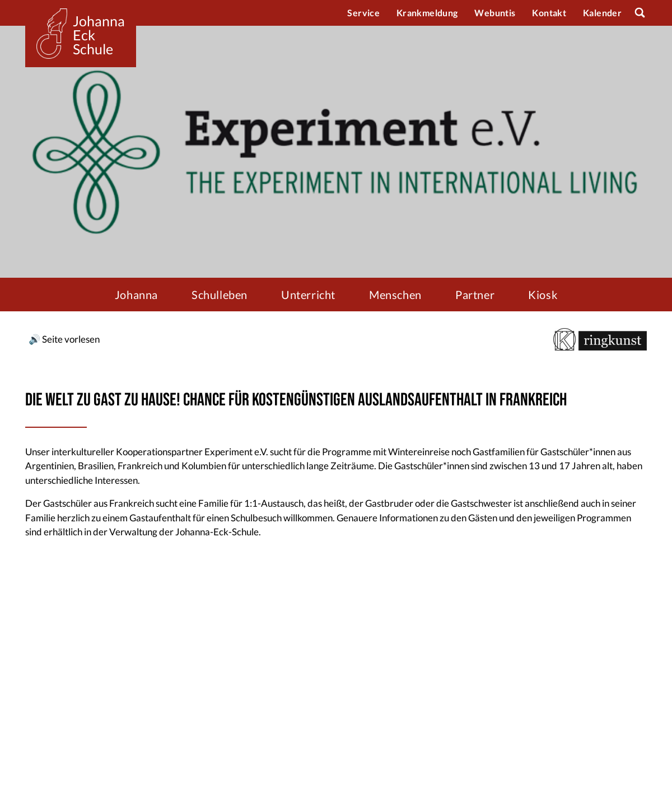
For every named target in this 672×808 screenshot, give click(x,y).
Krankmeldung (427, 13)
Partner (475, 295)
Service (363, 13)
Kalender (602, 13)
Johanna (136, 295)
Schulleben (220, 295)
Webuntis (495, 13)
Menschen (395, 295)
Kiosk (543, 295)
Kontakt (549, 13)
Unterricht (308, 295)
